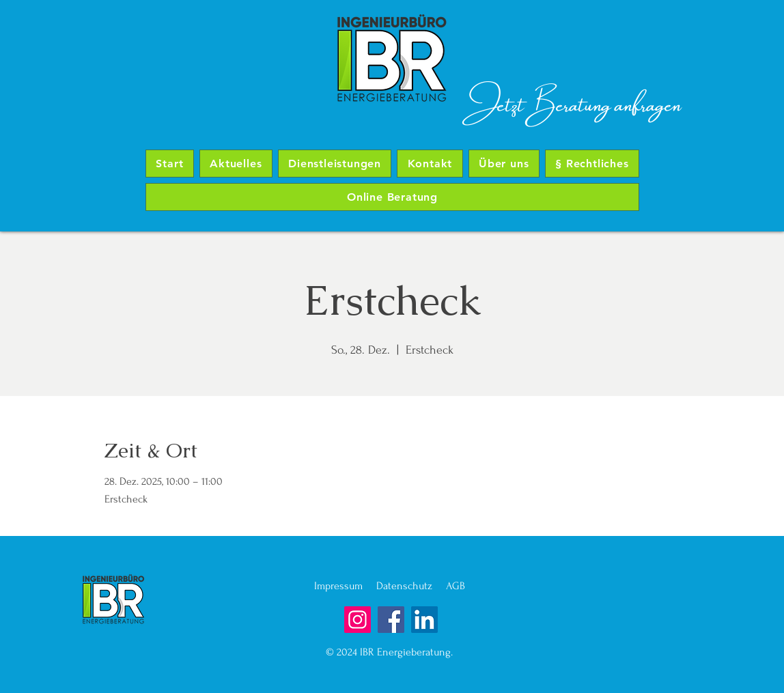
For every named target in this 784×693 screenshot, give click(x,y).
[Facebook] (391, 620)
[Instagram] (358, 620)
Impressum (345, 586)
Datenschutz (411, 586)
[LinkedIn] (424, 620)
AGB (456, 586)
